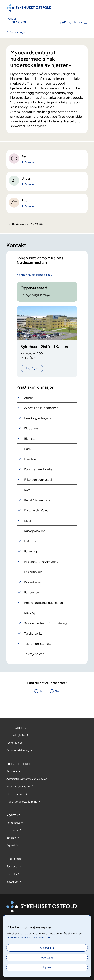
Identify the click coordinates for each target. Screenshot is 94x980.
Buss (27, 449)
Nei (57, 691)
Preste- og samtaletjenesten (43, 603)
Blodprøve (31, 428)
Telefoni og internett (38, 644)
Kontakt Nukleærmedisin (33, 275)
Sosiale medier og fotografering (45, 623)
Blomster (30, 438)
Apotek (29, 397)
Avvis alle (47, 957)
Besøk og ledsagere (38, 418)
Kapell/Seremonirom (38, 500)
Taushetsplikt (33, 633)
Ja (41, 691)
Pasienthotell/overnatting (41, 562)
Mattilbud (31, 541)
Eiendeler (31, 459)
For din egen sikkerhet (39, 469)
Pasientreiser (33, 582)
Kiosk (28, 521)
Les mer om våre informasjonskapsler (29, 937)
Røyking (30, 613)
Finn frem (32, 368)
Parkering (31, 551)
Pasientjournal (34, 572)
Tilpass (47, 967)
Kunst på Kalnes (35, 531)
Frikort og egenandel (38, 480)
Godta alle (47, 948)
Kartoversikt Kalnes (37, 510)
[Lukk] (85, 921)
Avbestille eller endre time (41, 408)
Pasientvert (32, 592)
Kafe (27, 490)
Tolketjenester (34, 654)
